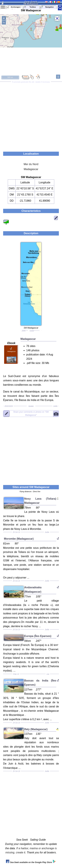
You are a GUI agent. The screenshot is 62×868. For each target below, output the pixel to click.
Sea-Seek (31, 2)
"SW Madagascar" (31, 413)
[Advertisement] (31, 116)
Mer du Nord (31, 164)
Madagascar (31, 169)
